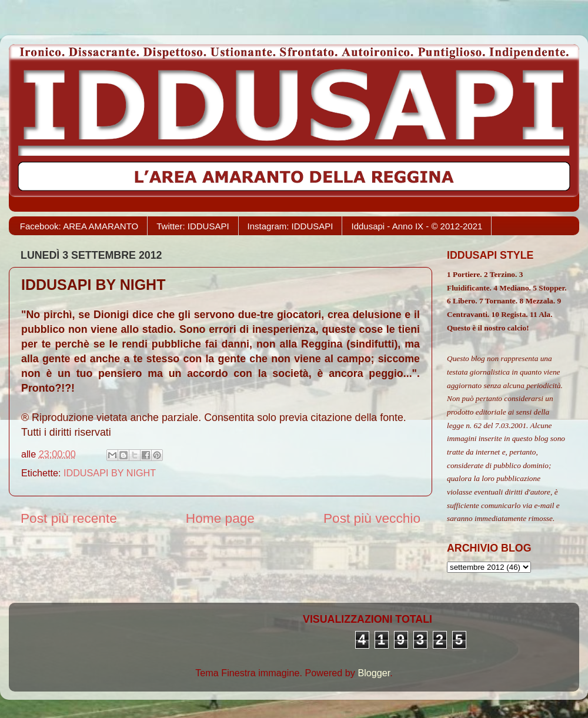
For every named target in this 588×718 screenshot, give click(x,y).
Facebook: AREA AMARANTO (79, 226)
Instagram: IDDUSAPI (290, 226)
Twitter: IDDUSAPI (193, 226)
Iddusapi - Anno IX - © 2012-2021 (417, 226)
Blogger (374, 673)
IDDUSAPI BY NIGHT (110, 473)
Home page (220, 518)
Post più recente (69, 518)
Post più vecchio (372, 518)
